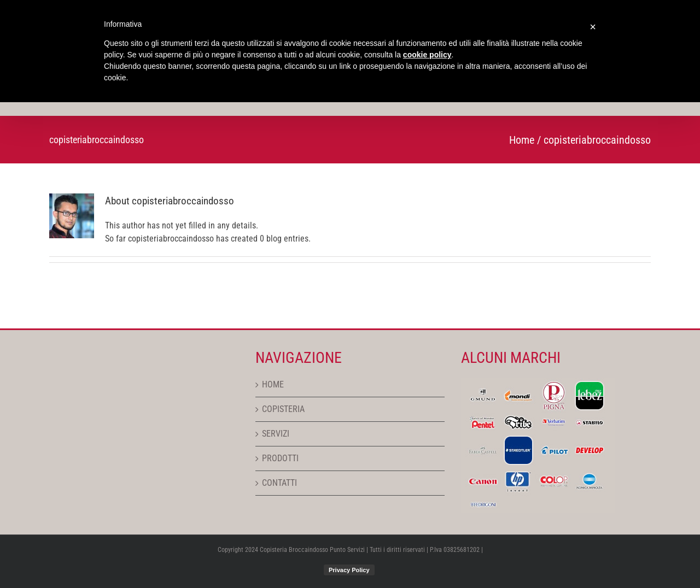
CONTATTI (279, 483)
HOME (273, 384)
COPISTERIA (283, 409)
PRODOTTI (280, 458)
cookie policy (427, 55)
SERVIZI (276, 434)
